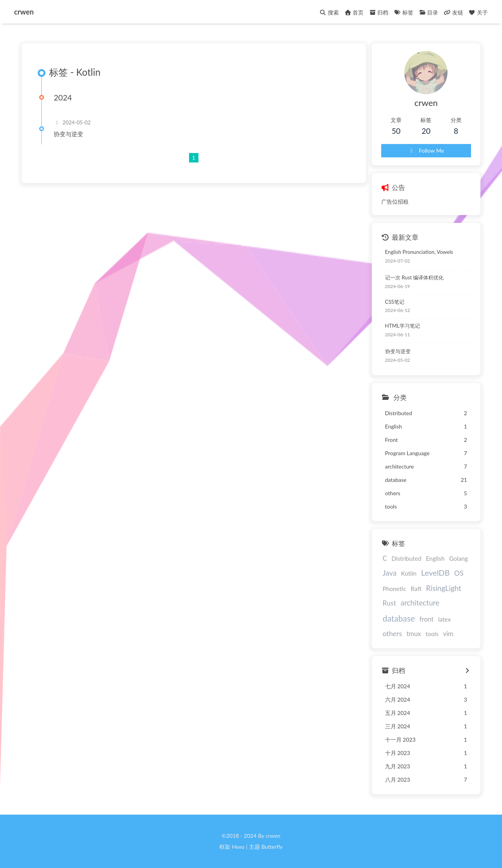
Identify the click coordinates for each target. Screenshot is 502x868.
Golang (458, 558)
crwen (24, 11)
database (399, 618)
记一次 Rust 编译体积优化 (415, 277)
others (392, 634)
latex (444, 619)
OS (459, 573)
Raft (416, 589)
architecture (420, 603)
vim (448, 634)
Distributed (406, 558)
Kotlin (409, 573)
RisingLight (444, 588)
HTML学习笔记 (403, 326)
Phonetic (395, 589)
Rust (389, 603)
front (427, 619)
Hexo (238, 847)
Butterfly (272, 847)
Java (390, 573)
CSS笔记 (395, 302)
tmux (414, 634)
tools (432, 634)
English (435, 558)
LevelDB (436, 573)
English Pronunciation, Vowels (419, 252)
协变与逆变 (68, 134)
